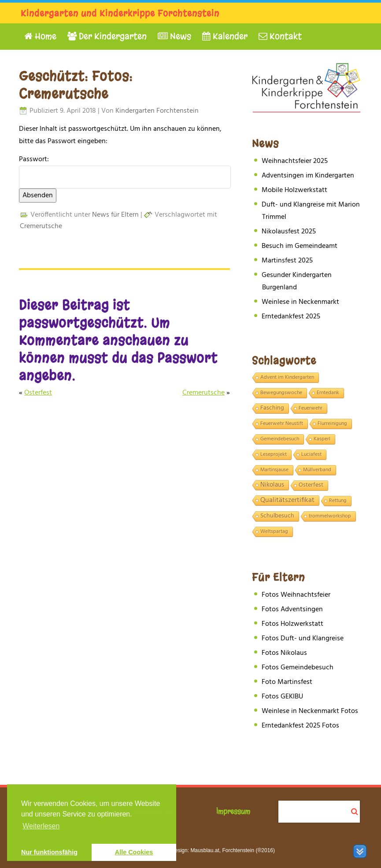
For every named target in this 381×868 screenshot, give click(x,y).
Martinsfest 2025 (287, 261)
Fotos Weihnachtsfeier (296, 595)
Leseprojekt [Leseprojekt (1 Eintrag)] (274, 454)
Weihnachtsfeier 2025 (295, 161)
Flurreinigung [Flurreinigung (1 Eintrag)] (332, 424)
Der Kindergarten (107, 36)
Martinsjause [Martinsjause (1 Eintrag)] (274, 470)
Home (40, 36)
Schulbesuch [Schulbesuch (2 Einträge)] (277, 516)
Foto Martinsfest (287, 682)
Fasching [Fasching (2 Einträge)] (272, 408)
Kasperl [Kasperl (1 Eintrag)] (322, 439)
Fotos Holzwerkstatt (292, 624)
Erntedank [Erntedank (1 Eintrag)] (328, 393)
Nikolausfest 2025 (289, 232)
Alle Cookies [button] (134, 852)
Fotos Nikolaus (284, 653)
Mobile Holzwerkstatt (294, 190)
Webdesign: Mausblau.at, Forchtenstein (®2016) (218, 850)
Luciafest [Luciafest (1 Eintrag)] (311, 454)
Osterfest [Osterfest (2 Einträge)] (311, 485)
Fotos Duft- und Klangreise (303, 639)
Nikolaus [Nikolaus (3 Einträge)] (272, 485)
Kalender (225, 36)
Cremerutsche (41, 226)
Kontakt (280, 36)
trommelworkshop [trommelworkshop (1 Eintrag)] (330, 516)
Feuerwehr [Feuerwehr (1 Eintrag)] (311, 408)
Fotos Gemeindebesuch (298, 668)
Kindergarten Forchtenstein (157, 111)
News (174, 36)
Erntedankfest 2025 (291, 317)
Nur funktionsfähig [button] (49, 852)
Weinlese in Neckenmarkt (300, 302)
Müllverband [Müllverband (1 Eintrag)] (317, 470)
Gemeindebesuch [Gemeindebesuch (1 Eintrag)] (280, 439)
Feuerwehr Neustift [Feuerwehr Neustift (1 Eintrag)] (282, 424)
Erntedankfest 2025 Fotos (300, 726)
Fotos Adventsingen (292, 609)
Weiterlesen (41, 826)
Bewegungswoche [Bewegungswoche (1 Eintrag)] (281, 393)
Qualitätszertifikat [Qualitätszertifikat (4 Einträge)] (287, 501)
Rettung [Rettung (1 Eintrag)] (338, 501)
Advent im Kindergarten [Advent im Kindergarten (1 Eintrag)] (287, 377)
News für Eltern (115, 215)
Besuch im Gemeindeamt (300, 246)
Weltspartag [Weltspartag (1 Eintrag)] (274, 532)
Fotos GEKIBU (282, 697)
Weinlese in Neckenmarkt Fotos (310, 711)
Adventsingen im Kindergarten (308, 176)
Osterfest (38, 393)
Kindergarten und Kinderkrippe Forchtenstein (120, 13)
